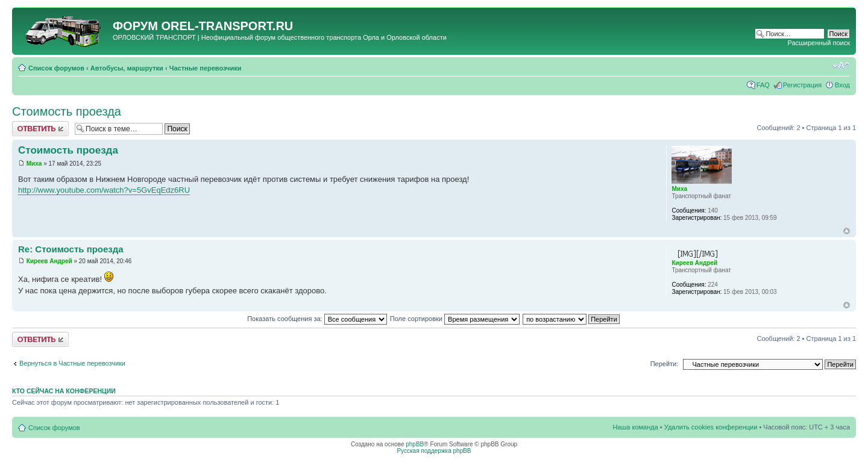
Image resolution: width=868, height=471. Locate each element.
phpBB (415, 444)
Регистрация (802, 85)
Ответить (40, 129)
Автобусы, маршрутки (127, 68)
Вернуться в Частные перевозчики (72, 363)
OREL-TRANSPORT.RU (227, 26)
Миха (34, 164)
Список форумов (56, 68)
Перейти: (665, 364)
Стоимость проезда (67, 111)
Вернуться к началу (847, 231)
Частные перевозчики (206, 68)
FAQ (763, 85)
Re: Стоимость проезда (71, 249)
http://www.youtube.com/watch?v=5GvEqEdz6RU (104, 190)
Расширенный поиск (819, 43)
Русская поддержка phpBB (434, 451)
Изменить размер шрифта (841, 66)
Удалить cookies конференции (711, 427)
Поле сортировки (455, 319)
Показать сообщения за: (317, 319)
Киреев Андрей (49, 261)
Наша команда (635, 427)
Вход (842, 85)
